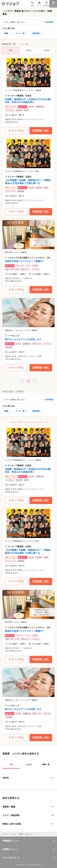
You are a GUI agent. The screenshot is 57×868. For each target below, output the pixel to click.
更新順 (47, 50)
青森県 (21, 834)
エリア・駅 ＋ (21, 33)
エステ (13, 834)
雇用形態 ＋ (37, 33)
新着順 (29, 50)
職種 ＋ (7, 33)
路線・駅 (46, 764)
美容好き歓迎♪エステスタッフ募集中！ (25, 261)
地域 (11, 764)
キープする (16, 131)
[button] (28, 92)
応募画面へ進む (41, 131)
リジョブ (5, 834)
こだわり (28, 764)
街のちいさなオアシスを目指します (23, 339)
